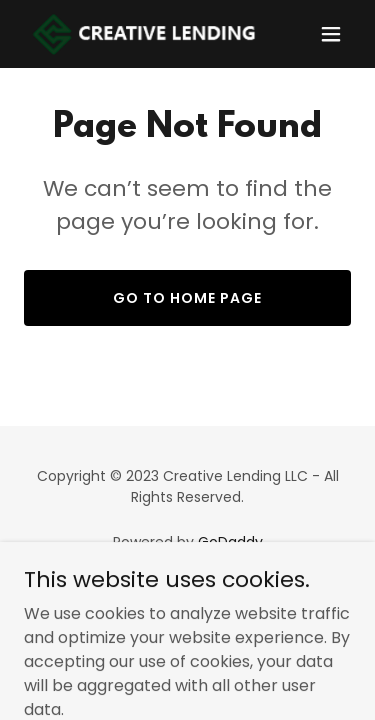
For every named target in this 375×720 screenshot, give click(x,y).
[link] (138, 34)
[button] (331, 34)
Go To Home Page (187, 298)
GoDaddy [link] (230, 542)
